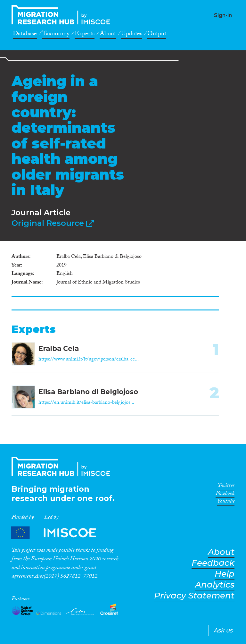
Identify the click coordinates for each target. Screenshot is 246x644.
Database (25, 35)
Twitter (226, 487)
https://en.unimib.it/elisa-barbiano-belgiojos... (86, 403)
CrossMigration (63, 15)
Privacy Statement (194, 596)
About (108, 35)
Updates (132, 35)
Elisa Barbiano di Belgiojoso (88, 392)
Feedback (213, 563)
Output (157, 35)
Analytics (215, 585)
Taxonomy (56, 35)
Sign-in (223, 15)
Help (225, 574)
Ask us (223, 631)
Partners (59, 533)
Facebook (225, 495)
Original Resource (53, 223)
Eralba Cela (59, 348)
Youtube (226, 502)
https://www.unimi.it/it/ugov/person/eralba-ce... (89, 360)
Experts (85, 35)
